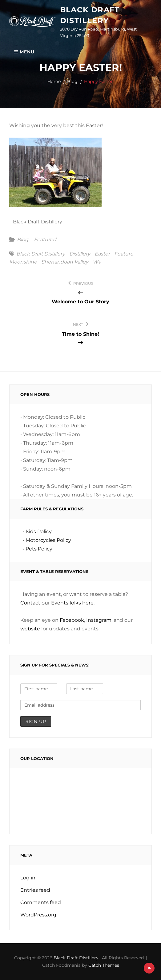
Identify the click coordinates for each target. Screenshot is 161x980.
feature (124, 254)
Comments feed (41, 902)
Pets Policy (39, 549)
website (30, 629)
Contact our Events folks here (57, 603)
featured (45, 240)
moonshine (23, 262)
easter (102, 254)
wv (97, 262)
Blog (72, 81)
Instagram (99, 620)
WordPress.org (38, 915)
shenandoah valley (65, 262)
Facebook (72, 620)
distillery (80, 254)
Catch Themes (104, 965)
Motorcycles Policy (48, 540)
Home (54, 81)
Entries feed (35, 890)
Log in (28, 878)
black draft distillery (41, 254)
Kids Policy (39, 532)
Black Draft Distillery (77, 958)
